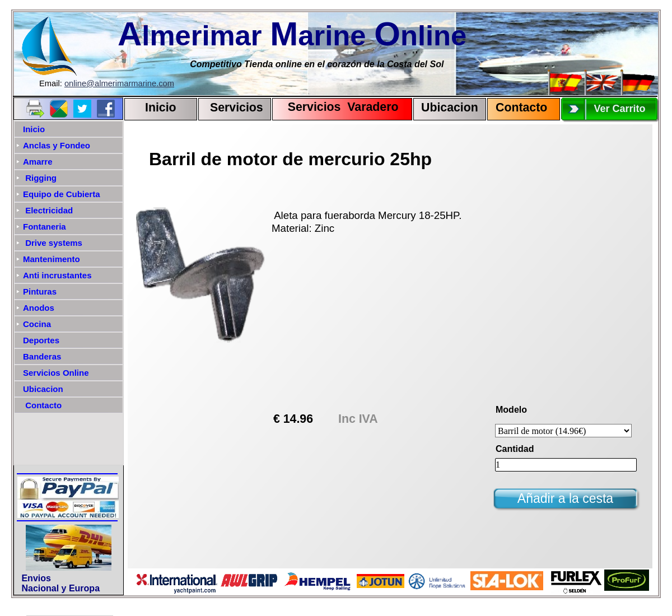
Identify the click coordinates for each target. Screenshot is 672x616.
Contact (518, 108)
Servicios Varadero (338, 107)
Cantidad (515, 449)
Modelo (511, 410)
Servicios (237, 108)
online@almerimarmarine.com (119, 83)
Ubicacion (450, 108)
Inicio (161, 108)
